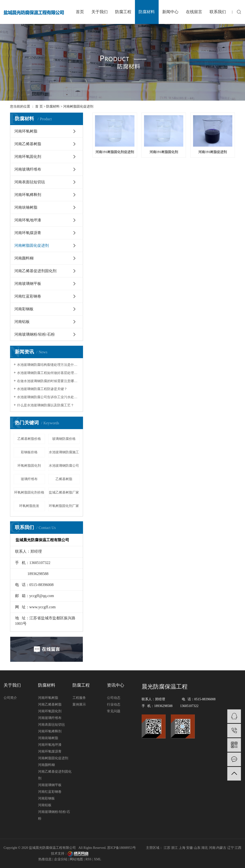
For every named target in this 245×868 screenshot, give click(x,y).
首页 (80, 12)
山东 (197, 848)
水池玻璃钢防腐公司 (64, 466)
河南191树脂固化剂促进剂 (115, 152)
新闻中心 (170, 12)
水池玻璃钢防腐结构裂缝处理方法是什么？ (48, 365)
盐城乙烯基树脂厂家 (64, 492)
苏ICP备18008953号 (122, 848)
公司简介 (10, 698)
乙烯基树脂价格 (29, 439)
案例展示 (79, 704)
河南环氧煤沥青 (28, 233)
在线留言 (194, 12)
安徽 (189, 848)
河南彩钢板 (24, 309)
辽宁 (231, 848)
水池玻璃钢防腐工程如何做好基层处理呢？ (48, 373)
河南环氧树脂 (26, 131)
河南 (212, 848)
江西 (238, 848)
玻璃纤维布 (29, 479)
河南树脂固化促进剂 (78, 106)
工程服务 (79, 698)
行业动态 (114, 704)
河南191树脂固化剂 (164, 152)
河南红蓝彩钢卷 (28, 296)
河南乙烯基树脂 (28, 144)
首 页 (39, 106)
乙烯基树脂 (64, 479)
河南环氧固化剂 (28, 157)
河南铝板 (22, 322)
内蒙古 (221, 848)
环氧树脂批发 (29, 506)
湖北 (205, 848)
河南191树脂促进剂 (213, 152)
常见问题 (114, 711)
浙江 (174, 848)
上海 (182, 848)
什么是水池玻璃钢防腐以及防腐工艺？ (45, 405)
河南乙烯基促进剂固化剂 (35, 271)
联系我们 (218, 12)
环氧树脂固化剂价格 (29, 492)
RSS (88, 859)
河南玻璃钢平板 (28, 284)
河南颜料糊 (24, 258)
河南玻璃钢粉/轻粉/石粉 (35, 334)
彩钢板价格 (29, 452)
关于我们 (100, 12)
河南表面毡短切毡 (30, 182)
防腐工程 (123, 12)
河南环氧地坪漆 (28, 220)
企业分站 (61, 859)
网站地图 (76, 859)
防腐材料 (147, 12)
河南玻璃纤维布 (28, 169)
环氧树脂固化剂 (29, 466)
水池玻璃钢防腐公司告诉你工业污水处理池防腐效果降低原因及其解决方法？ (48, 397)
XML (97, 859)
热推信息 (45, 859)
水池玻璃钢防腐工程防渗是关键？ (42, 389)
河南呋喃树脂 (26, 207)
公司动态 (114, 698)
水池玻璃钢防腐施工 (64, 452)
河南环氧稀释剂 (28, 195)
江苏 (167, 848)
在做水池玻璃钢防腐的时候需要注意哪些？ (48, 381)
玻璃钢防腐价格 (64, 439)
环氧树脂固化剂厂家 (64, 506)
